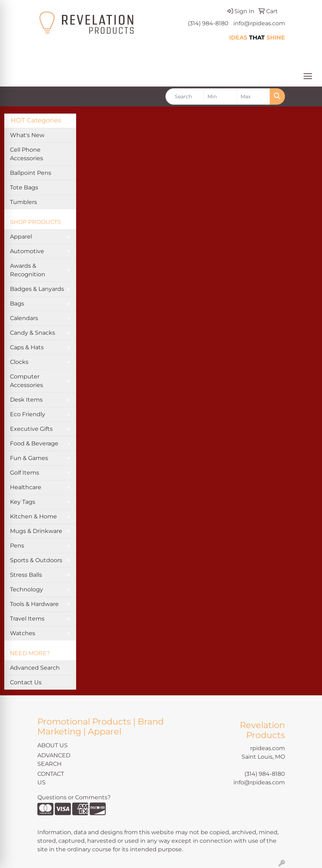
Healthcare (26, 487)
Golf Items (25, 473)
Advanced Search (35, 668)
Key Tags (23, 502)
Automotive (27, 251)
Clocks (19, 362)
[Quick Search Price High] (253, 96)
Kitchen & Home (33, 516)
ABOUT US (52, 745)
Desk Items (26, 400)
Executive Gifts (31, 429)
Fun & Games (29, 458)
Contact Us (26, 682)
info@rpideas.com (259, 23)
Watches (23, 633)
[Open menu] (308, 76)
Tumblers (23, 202)
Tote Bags (24, 187)
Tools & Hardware (34, 604)
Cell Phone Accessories (27, 154)
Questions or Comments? (74, 797)
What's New (27, 135)
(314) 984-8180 (208, 23)
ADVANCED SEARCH (54, 760)
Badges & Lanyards (37, 289)
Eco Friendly (28, 414)
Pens (17, 546)
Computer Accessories (27, 381)
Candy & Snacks (33, 333)
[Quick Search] (185, 96)
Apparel (21, 237)
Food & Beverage (34, 443)
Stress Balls (26, 575)
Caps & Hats (27, 347)
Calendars (24, 318)
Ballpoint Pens (31, 173)
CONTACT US (51, 778)
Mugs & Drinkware (36, 531)
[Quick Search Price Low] (220, 96)
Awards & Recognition (28, 270)
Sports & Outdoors (36, 560)
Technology (27, 589)
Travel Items (27, 619)
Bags (17, 304)
